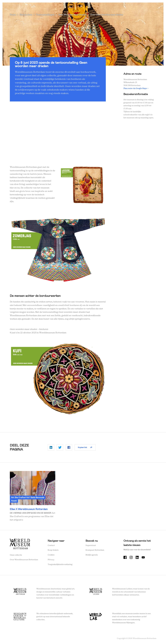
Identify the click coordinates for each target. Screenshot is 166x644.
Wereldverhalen (97, 6)
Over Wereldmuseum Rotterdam (24, 560)
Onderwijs (112, 6)
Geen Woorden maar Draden (72, 15)
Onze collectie (16, 555)
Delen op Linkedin (51, 447)
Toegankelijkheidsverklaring (60, 564)
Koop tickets (53, 550)
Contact (51, 545)
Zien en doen (64, 6)
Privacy (51, 560)
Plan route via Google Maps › (136, 88)
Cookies (51, 555)
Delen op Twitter (60, 447)
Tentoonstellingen (45, 15)
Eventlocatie (126, 6)
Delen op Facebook (69, 447)
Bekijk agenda (92, 555)
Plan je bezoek (79, 6)
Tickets (139, 6)
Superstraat (91, 545)
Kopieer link (82, 447)
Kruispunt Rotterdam (95, 550)
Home (13, 15)
